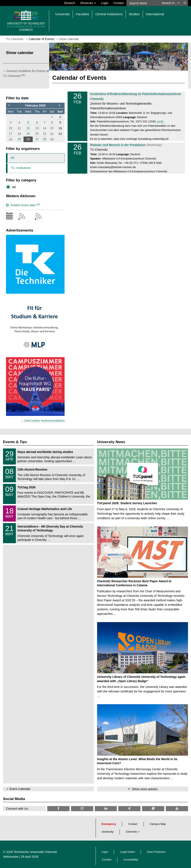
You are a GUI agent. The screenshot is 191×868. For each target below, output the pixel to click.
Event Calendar (20, 789)
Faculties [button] (83, 14)
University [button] (62, 14)
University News (111, 442)
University (108, 832)
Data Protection (156, 852)
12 (28, 128)
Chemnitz (131, 832)
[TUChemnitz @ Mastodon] (153, 809)
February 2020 (35, 105)
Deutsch (70, 3)
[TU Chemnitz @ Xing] (129, 809)
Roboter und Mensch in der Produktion (118, 145)
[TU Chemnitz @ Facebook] (58, 809)
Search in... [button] (171, 3)
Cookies (107, 860)
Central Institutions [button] (109, 14)
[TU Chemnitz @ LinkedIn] (106, 809)
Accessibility (131, 860)
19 (28, 134)
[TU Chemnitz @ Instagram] (82, 809)
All (12, 158)
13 (37, 128)
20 (37, 134)
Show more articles (145, 789)
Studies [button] (134, 14)
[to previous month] (11, 105)
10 (11, 128)
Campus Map (158, 824)
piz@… (161, 122)
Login (105, 3)
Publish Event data (23, 205)
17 (11, 134)
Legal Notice (127, 852)
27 (37, 139)
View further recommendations (44, 421)
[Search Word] (143, 3)
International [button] (155, 14)
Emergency (109, 824)
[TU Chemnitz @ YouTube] (177, 809)
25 (19, 139)
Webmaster (11, 857)
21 (45, 134)
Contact (118, 3)
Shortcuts (88, 3)
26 (28, 139)
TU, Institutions (21, 168)
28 (45, 139)
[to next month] (60, 105)
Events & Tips (15, 442)
